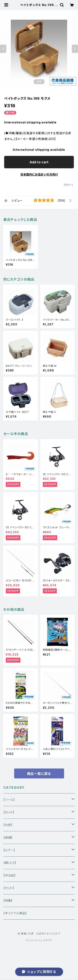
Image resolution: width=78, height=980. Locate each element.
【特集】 (8, 901)
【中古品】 (10, 875)
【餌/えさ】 (10, 863)
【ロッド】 (9, 812)
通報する (69, 185)
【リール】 (9, 800)
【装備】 (8, 837)
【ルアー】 (9, 850)
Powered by (39, 940)
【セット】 (9, 888)
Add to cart (39, 162)
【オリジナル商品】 (15, 913)
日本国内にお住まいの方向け (39, 174)
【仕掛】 (8, 825)
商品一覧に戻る (39, 774)
